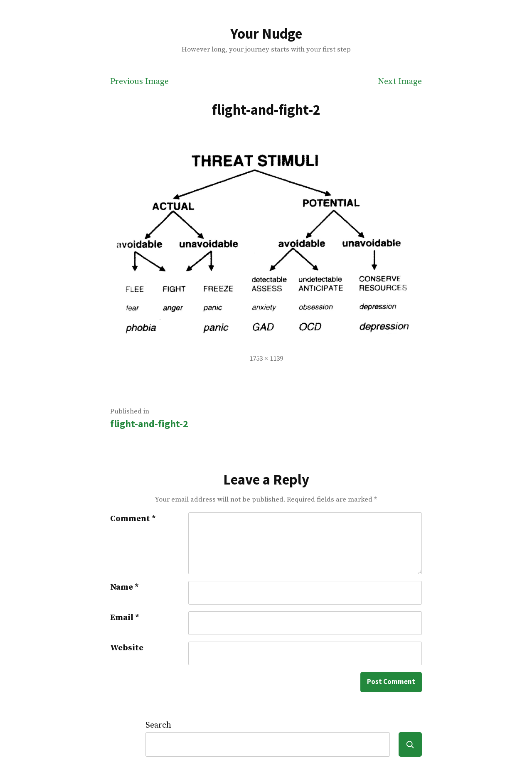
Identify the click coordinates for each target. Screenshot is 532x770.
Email (125, 618)
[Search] (410, 744)
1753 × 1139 (266, 359)
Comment (133, 519)
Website (127, 648)
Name (124, 587)
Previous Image (139, 82)
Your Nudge (266, 33)
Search (158, 725)
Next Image (400, 82)
